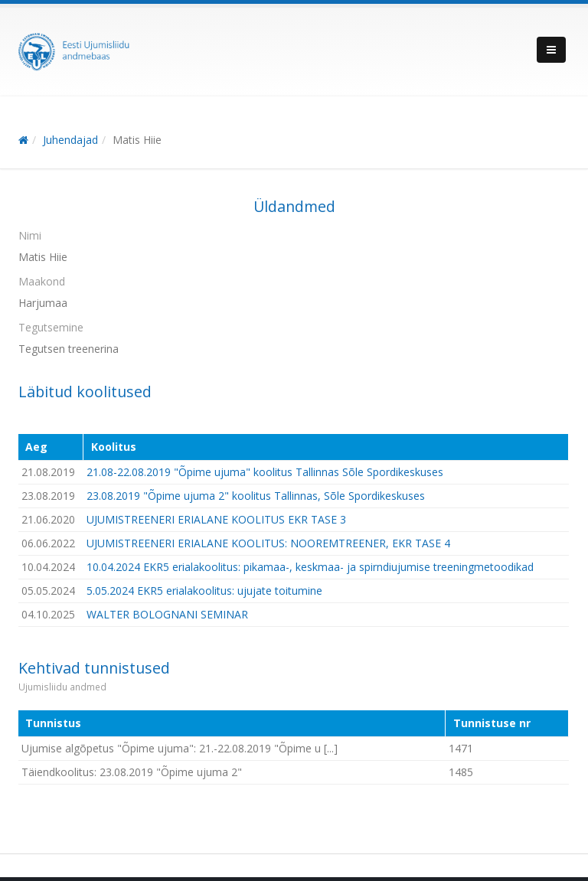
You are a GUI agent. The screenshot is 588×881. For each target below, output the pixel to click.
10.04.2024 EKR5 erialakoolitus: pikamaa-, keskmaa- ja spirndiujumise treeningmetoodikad (310, 567)
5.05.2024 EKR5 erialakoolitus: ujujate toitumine (204, 591)
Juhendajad (70, 140)
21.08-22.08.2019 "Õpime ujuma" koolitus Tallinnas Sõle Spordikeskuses (265, 472)
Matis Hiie (137, 140)
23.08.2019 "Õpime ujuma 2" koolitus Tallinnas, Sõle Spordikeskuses (256, 496)
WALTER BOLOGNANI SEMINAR (167, 614)
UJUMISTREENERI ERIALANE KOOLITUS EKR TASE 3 (216, 519)
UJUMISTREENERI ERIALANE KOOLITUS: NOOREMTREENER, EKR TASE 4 (268, 543)
